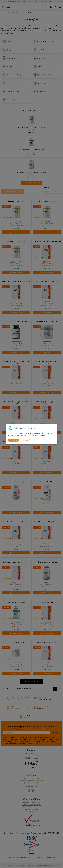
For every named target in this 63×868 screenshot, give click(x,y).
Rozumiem (14, 440)
